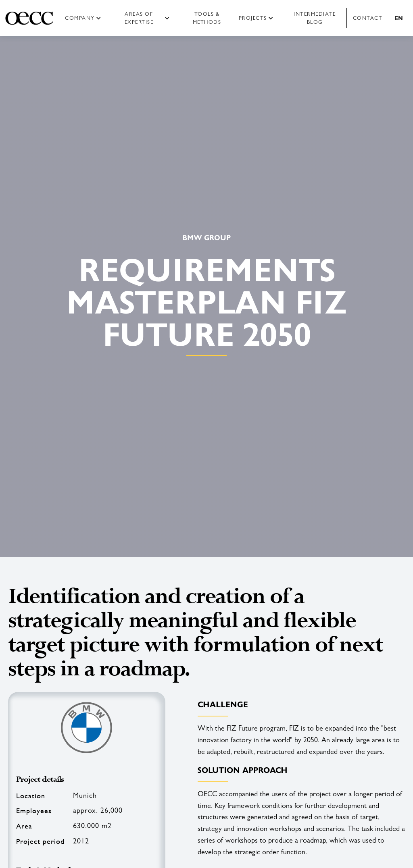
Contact (368, 18)
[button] (86, 18)
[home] (29, 18)
